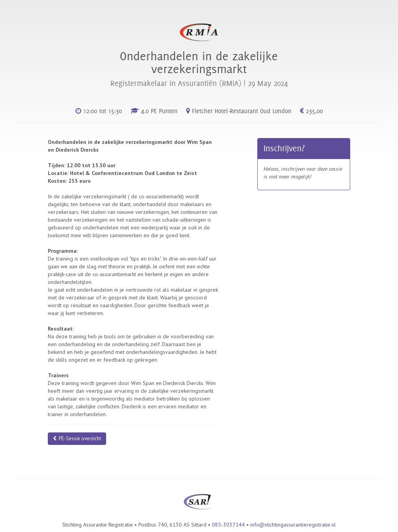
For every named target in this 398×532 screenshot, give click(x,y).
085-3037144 (228, 525)
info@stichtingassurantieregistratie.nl (293, 525)
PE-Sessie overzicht (77, 438)
